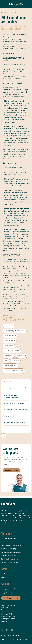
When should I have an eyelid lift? (15, 422)
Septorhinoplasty (10, 366)
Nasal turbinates (10, 336)
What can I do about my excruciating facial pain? (12, 396)
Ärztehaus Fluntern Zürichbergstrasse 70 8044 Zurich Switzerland (9, 606)
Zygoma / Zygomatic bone (14, 371)
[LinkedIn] (12, 630)
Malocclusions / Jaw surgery (11, 545)
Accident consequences (10, 562)
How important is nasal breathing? (16, 410)
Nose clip (16, 361)
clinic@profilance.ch (8, 589)
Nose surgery (6, 542)
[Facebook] (2, 630)
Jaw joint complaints (9, 556)
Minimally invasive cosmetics (11, 552)
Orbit (6, 361)
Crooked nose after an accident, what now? (15, 388)
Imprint (4, 640)
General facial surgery (9, 549)
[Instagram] (7, 630)
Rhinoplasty (9, 326)
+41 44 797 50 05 (7, 593)
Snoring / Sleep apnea (9, 538)
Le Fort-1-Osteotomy (12, 351)
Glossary (6, 429)
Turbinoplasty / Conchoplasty (15, 331)
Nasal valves (9, 346)
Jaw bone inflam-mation (10, 559)
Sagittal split (22, 356)
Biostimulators (10, 341)
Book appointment (12, 470)
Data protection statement (18, 640)
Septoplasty (9, 356)
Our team (5, 574)
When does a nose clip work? (14, 404)
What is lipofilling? (10, 416)
